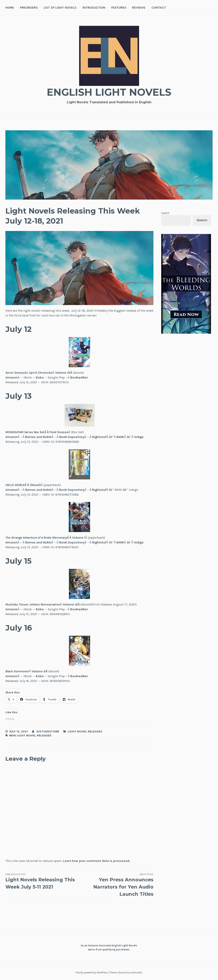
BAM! (120, 437)
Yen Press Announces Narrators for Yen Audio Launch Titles (117, 885)
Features (119, 8)
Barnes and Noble (38, 437)
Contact (159, 8)
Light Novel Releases (85, 731)
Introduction (94, 8)
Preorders (29, 8)
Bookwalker (79, 377)
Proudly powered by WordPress (92, 972)
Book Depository (72, 437)
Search (165, 213)
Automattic (136, 972)
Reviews (139, 8)
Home (10, 8)
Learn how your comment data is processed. (97, 861)
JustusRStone (48, 731)
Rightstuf (99, 437)
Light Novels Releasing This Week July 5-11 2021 (42, 881)
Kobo (40, 377)
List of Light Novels (60, 8)
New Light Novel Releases (30, 735)
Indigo (139, 437)
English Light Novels (109, 92)
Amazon (11, 377)
